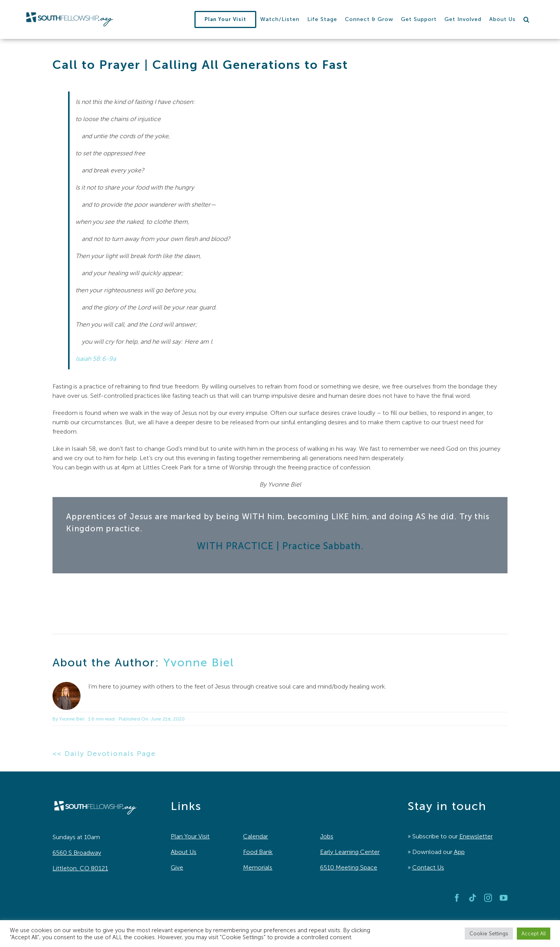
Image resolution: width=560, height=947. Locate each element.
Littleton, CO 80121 (80, 868)
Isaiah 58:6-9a (96, 359)
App (459, 852)
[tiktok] (472, 898)
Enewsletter (476, 836)
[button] (527, 19)
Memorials (258, 867)
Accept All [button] (534, 934)
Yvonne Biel (199, 662)
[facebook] (457, 898)
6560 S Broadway (77, 853)
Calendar (255, 836)
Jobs (327, 836)
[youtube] (504, 898)
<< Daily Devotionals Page (104, 754)
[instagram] (488, 898)
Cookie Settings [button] (489, 934)
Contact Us (428, 867)
